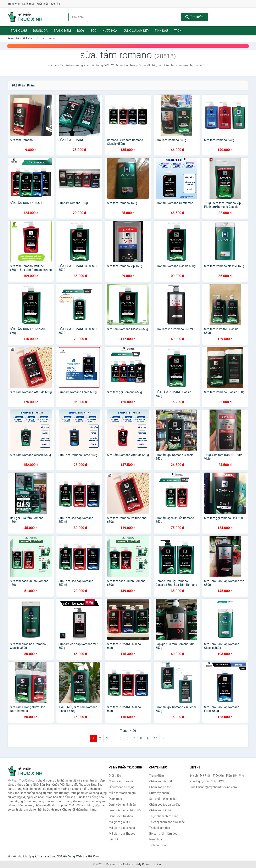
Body (81, 31)
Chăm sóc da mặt (161, 781)
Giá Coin (94, 856)
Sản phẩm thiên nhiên (163, 799)
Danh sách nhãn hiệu (122, 805)
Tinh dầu (161, 31)
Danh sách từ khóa (121, 816)
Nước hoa (110, 31)
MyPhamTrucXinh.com (121, 864)
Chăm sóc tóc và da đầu (165, 805)
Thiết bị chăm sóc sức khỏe (167, 822)
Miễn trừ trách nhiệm (122, 793)
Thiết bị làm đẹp (160, 828)
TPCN (178, 31)
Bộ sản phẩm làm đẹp (163, 834)
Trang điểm (62, 31)
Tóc (93, 31)
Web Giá (82, 856)
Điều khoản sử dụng (122, 787)
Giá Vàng (69, 856)
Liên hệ (56, 4)
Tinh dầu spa (158, 845)
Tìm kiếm (194, 17)
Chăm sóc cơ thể (160, 787)
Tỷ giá (32, 856)
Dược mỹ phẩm (159, 793)
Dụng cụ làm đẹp (136, 31)
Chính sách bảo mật (122, 781)
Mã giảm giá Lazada (122, 828)
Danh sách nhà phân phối (125, 810)
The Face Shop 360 (49, 856)
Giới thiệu (43, 4)
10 (155, 738)
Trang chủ (14, 4)
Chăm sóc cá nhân (161, 810)
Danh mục (29, 4)
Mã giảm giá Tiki (119, 822)
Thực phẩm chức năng (164, 816)
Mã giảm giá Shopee (122, 834)
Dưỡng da (40, 31)
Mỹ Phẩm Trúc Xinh (150, 864)
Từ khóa (27, 39)
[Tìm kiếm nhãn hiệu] (125, 17)
